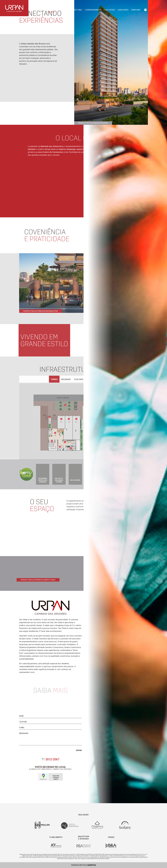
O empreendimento (93, 10)
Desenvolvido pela (84, 865)
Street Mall (77, 10)
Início (42, 10)
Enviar (79, 752)
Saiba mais (136, 10)
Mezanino (66, 380)
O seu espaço (109, 10)
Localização (63, 10)
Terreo (54, 380)
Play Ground (80, 380)
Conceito (51, 10)
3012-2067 (50, 759)
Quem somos (123, 10)
